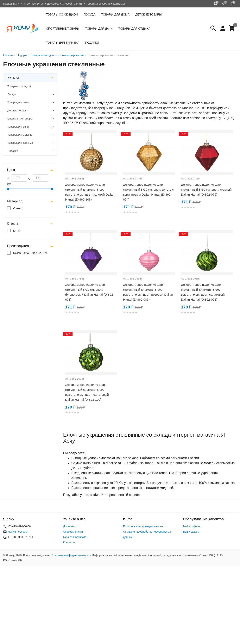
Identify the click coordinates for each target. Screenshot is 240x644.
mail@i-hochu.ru (17, 532)
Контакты (119, 4)
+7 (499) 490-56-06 (32, 4)
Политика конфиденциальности (143, 526)
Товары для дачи (99, 29)
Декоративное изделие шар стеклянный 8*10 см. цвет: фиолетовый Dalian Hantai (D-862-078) (90, 292)
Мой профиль (192, 526)
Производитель (19, 246)
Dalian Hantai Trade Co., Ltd (30, 253)
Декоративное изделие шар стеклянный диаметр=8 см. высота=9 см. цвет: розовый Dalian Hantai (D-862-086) (148, 292)
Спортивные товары (63, 29)
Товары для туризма (63, 43)
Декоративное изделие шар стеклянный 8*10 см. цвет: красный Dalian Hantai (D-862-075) (206, 189)
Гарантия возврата (98, 4)
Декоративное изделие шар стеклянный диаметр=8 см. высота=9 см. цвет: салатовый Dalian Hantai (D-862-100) (87, 392)
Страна (13, 224)
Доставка (53, 4)
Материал (15, 201)
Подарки (92, 43)
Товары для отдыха (134, 29)
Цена (11, 170)
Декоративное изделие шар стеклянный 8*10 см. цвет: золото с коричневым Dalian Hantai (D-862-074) (148, 192)
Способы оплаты (72, 4)
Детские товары (149, 14)
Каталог (13, 77)
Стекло (18, 208)
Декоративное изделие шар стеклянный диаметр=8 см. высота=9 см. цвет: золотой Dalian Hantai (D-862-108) (90, 192)
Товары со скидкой (62, 14)
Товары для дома (115, 14)
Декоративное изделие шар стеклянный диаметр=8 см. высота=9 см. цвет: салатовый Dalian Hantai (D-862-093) (203, 292)
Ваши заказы (191, 532)
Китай (17, 231)
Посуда (90, 14)
